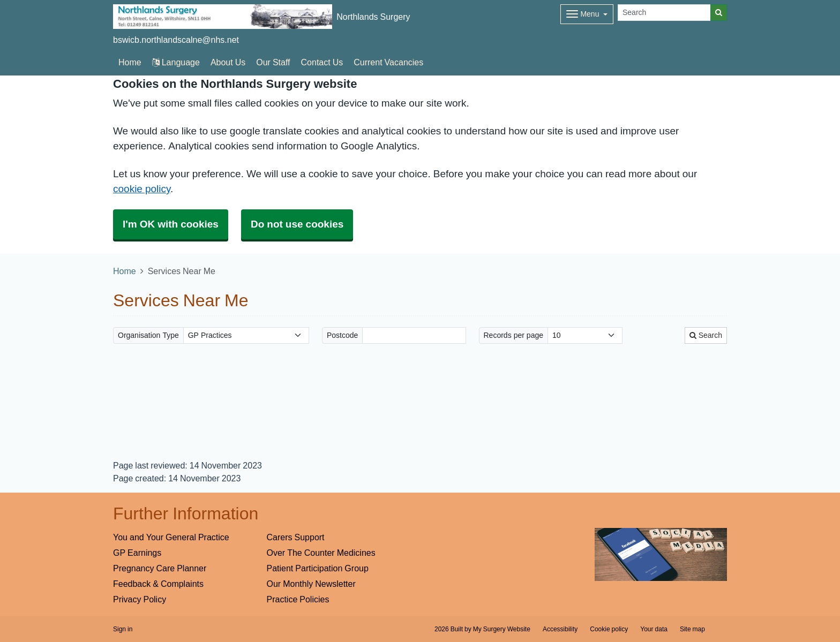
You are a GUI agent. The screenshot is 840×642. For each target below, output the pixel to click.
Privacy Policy (140, 599)
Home (125, 271)
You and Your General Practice (171, 537)
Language (176, 62)
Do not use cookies (297, 224)
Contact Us (322, 62)
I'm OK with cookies (171, 224)
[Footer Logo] (661, 554)
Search (706, 335)
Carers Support (296, 537)
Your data (654, 629)
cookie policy (142, 189)
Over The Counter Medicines (321, 553)
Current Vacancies (388, 62)
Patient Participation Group (318, 568)
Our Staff (273, 62)
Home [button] (130, 62)
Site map (692, 629)
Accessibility (560, 629)
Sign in (123, 629)
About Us (228, 62)
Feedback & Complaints (158, 584)
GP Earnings (137, 553)
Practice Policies (298, 599)
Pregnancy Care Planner (160, 568)
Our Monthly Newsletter (311, 584)
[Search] (664, 13)
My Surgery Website (502, 629)
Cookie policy (609, 629)
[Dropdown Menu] (587, 14)
